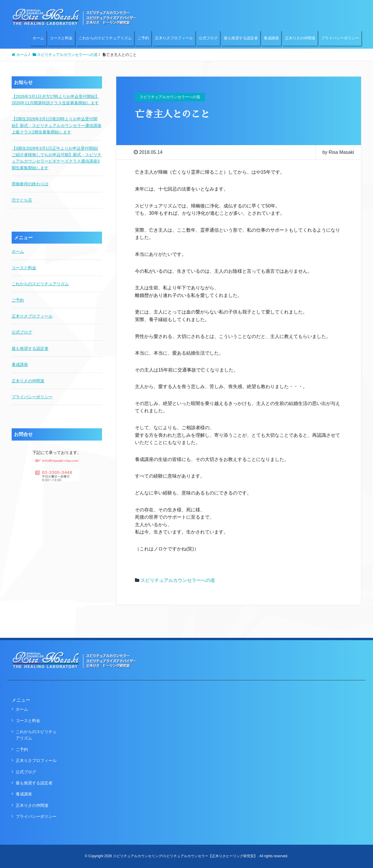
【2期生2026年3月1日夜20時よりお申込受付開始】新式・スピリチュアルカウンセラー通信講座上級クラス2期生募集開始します (57, 125)
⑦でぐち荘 (22, 200)
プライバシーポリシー (340, 38)
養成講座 (271, 38)
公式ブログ (208, 38)
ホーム (38, 38)
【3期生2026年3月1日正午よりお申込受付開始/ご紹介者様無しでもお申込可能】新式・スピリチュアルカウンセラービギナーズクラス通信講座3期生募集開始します (57, 158)
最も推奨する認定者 (241, 38)
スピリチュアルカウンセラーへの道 (178, 580)
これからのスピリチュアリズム (105, 38)
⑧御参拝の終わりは (30, 184)
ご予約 (143, 38)
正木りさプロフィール (174, 38)
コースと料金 (61, 38)
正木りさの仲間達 (300, 38)
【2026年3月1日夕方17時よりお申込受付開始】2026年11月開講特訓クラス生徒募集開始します (55, 100)
